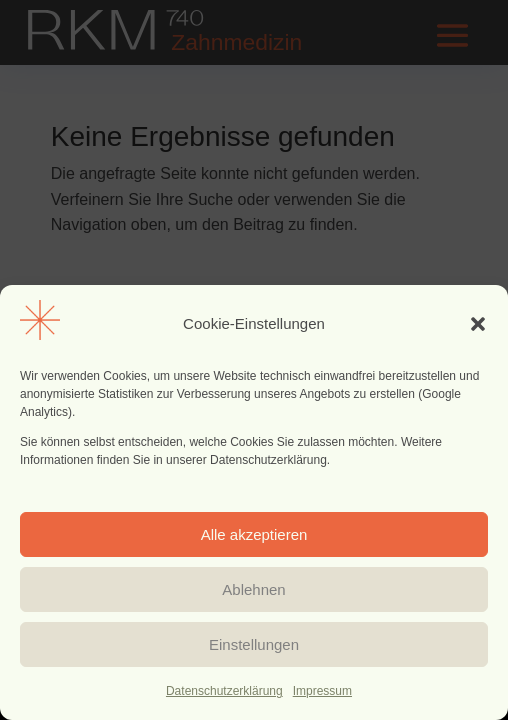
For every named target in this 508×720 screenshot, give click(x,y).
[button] (478, 324)
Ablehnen (253, 589)
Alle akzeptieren (254, 534)
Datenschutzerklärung (224, 691)
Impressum (322, 691)
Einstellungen (254, 644)
